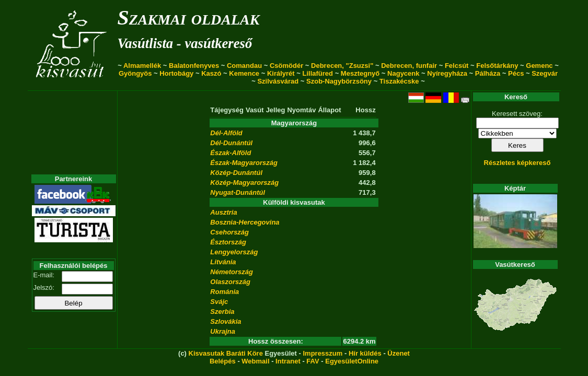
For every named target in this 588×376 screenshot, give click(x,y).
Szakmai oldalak (189, 17)
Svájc (219, 302)
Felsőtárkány (497, 66)
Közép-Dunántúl (236, 173)
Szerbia (222, 312)
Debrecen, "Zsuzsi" (342, 66)
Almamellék (142, 66)
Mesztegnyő (360, 73)
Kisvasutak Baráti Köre (226, 353)
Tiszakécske (399, 81)
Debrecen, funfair (409, 66)
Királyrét (281, 73)
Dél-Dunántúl (231, 143)
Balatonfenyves (194, 66)
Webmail (255, 361)
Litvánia (223, 262)
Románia (224, 292)
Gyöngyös (135, 73)
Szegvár (545, 73)
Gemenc (539, 66)
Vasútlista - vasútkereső (185, 43)
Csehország (229, 232)
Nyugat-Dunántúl (238, 192)
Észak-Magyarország (244, 163)
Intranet (288, 361)
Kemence (244, 73)
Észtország (228, 242)
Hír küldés (365, 353)
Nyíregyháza (447, 73)
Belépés (223, 361)
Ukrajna (223, 331)
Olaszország (230, 282)
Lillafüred (318, 73)
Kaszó (211, 73)
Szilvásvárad (278, 81)
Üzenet (399, 353)
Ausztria (223, 212)
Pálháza (488, 73)
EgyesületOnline (352, 361)
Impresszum (322, 353)
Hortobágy (176, 73)
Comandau (244, 66)
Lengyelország (234, 252)
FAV (313, 361)
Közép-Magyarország (244, 183)
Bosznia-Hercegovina (245, 222)
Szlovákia (226, 321)
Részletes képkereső (517, 163)
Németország (232, 272)
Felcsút (457, 66)
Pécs (516, 73)
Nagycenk (403, 73)
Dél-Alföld (226, 133)
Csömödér (286, 66)
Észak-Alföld (230, 153)
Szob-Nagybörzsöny (339, 81)
